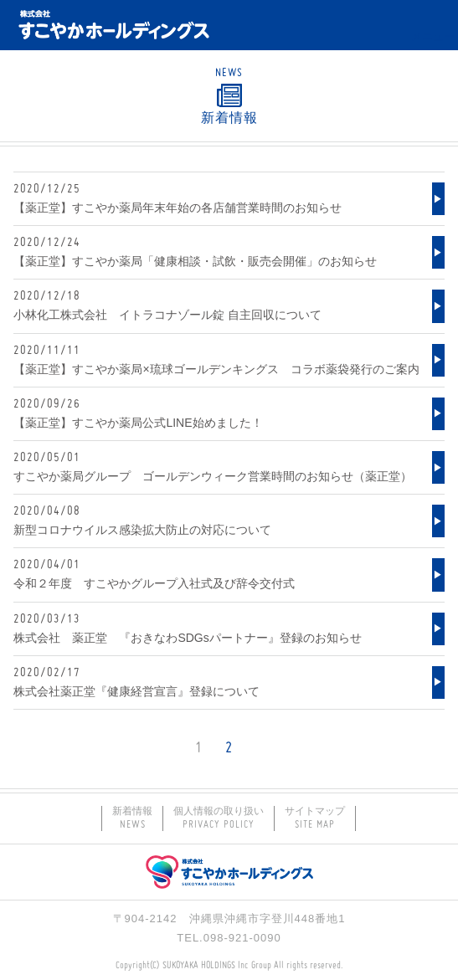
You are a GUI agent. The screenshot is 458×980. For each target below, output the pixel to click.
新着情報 (132, 818)
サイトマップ (315, 818)
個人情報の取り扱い (219, 818)
